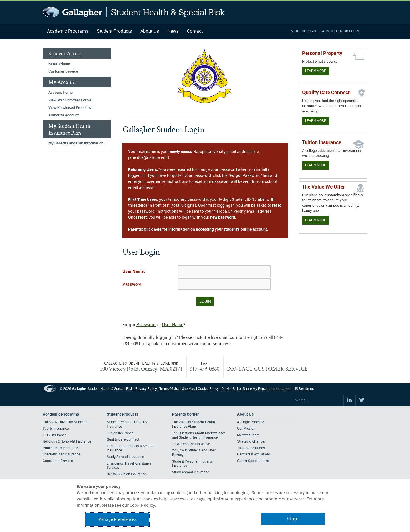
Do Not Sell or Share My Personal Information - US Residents (267, 389)
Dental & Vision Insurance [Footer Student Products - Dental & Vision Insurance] (126, 474)
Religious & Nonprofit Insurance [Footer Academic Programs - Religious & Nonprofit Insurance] (67, 442)
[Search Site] (318, 400)
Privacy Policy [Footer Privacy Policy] (146, 389)
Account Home (61, 93)
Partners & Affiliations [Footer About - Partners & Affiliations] (254, 454)
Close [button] (293, 519)
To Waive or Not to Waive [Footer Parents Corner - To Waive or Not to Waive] (191, 444)
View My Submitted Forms (70, 100)
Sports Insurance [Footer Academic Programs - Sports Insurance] (56, 429)
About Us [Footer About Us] (245, 414)
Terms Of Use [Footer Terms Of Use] (169, 389)
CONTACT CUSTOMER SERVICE (267, 369)
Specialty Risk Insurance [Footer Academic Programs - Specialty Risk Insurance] (61, 454)
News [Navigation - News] (173, 31)
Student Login (303, 31)
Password (146, 325)
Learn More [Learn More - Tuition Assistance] (315, 165)
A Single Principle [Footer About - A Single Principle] (251, 422)
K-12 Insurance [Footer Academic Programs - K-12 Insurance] (55, 435)
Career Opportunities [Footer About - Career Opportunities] (253, 461)
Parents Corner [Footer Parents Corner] (185, 414)
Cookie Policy (208, 389)
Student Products (114, 31)
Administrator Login (340, 31)
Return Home (59, 64)
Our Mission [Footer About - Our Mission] (246, 429)
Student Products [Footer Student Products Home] (122, 414)
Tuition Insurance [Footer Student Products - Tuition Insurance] (120, 433)
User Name (173, 325)
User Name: (134, 272)
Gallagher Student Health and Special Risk (134, 12)
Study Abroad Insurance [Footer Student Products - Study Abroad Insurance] (125, 457)
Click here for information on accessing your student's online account (205, 229)
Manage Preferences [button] (117, 519)
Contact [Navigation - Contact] (195, 31)
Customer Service (63, 71)
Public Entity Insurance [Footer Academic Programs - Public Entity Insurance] (60, 448)
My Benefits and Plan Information (76, 143)
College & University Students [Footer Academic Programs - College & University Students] (65, 422)
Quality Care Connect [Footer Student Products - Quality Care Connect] (123, 440)
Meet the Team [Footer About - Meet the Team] (248, 435)
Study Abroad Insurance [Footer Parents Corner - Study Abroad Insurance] (190, 472)
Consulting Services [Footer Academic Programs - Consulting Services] (58, 461)
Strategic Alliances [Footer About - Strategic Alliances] (251, 442)
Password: (132, 285)
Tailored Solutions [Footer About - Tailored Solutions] (251, 448)
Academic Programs (68, 31)
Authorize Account (64, 115)
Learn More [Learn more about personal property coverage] (315, 71)
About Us (150, 31)
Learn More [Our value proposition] (315, 220)
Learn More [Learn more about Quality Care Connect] (315, 121)
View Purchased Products (70, 108)
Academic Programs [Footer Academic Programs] (61, 414)
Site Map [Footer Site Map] (189, 389)
